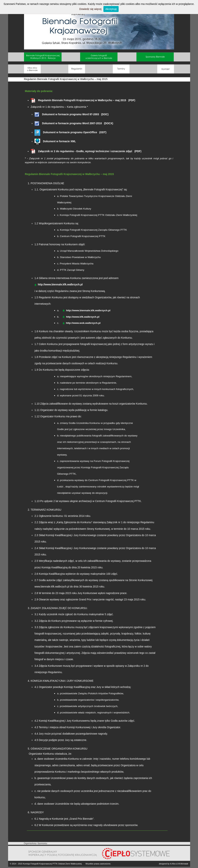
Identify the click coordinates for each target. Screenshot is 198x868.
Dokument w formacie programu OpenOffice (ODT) (70, 132)
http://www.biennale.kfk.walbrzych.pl (88, 310)
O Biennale (32, 69)
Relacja (43, 57)
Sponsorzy (155, 57)
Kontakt (166, 69)
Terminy (121, 69)
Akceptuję (111, 9)
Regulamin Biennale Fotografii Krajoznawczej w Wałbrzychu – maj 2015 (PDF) (83, 100)
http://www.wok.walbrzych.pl (83, 323)
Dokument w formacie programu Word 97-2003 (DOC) (72, 114)
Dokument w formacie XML (55, 141)
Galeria (99, 57)
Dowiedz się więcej (90, 9)
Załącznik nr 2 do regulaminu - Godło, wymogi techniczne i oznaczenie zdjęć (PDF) (86, 151)
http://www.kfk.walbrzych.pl (83, 317)
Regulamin (77, 69)
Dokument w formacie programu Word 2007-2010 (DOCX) (74, 123)
